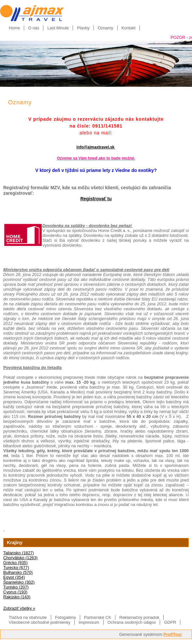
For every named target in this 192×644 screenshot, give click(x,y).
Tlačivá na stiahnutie (28, 617)
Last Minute (58, 28)
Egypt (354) (14, 577)
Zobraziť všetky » (19, 608)
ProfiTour (173, 634)
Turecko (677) (16, 567)
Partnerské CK (98, 617)
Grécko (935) (15, 563)
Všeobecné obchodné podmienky (40, 622)
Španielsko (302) (19, 582)
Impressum (89, 622)
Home (14, 28)
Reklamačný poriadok (139, 617)
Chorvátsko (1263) (20, 558)
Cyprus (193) (15, 592)
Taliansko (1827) (19, 553)
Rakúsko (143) (17, 597)
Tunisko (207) (16, 587)
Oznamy (106, 28)
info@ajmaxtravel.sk (96, 147)
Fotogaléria (66, 617)
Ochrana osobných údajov (132, 622)
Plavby (83, 28)
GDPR (170, 622)
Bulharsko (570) (18, 572)
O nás (34, 28)
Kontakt (129, 28)
